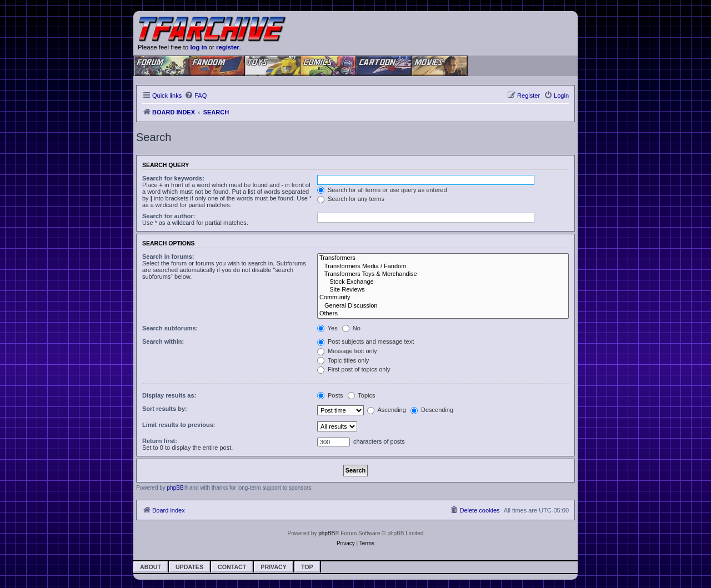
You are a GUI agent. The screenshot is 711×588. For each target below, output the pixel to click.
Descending (432, 410)
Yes (327, 328)
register (228, 47)
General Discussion (443, 306)
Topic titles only (343, 360)
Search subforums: (170, 328)
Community (443, 298)
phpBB (176, 488)
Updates (189, 567)
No (351, 328)
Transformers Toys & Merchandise (443, 274)
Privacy (274, 567)
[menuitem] (196, 96)
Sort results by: (165, 409)
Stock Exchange (443, 282)
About (151, 567)
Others (443, 314)
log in (198, 47)
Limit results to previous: (179, 425)
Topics (362, 395)
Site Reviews (443, 290)
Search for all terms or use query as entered (382, 190)
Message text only (347, 351)
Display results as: (169, 395)
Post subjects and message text (365, 341)
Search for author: (169, 216)
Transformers (443, 258)
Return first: (160, 441)
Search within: (163, 341)
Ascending (387, 410)
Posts (330, 395)
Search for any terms (351, 199)
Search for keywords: (173, 178)
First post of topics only (354, 369)
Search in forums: (168, 257)
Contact (232, 567)
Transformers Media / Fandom (443, 267)
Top (307, 567)
